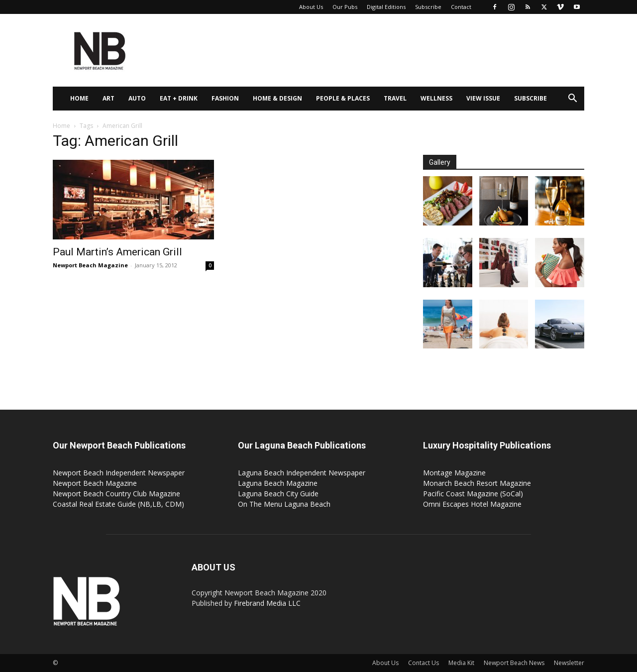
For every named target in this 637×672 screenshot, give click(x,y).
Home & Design (277, 98)
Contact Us (424, 663)
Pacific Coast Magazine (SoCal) (473, 494)
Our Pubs (345, 7)
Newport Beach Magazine (90, 265)
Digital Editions (386, 7)
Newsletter (569, 663)
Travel (395, 98)
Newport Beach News (514, 663)
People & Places (343, 98)
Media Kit (461, 663)
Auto (137, 98)
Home (79, 98)
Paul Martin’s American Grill (117, 252)
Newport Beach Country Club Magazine (116, 494)
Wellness (436, 98)
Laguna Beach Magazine (278, 483)
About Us (311, 7)
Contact (461, 7)
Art (108, 98)
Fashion (225, 98)
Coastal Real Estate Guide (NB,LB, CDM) (118, 504)
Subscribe (428, 7)
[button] (572, 99)
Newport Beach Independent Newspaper (119, 473)
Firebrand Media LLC (267, 603)
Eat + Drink (179, 98)
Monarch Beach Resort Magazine (477, 483)
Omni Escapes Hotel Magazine (472, 504)
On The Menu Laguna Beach (284, 504)
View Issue (483, 98)
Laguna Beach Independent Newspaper (302, 473)
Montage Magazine (454, 473)
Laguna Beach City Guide (278, 494)
